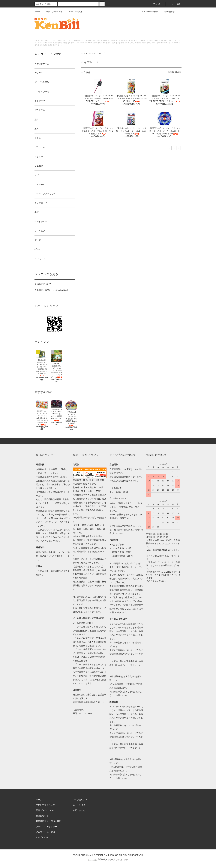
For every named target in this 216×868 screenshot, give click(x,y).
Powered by (108, 860)
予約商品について (43, 284)
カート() (174, 4)
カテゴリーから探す (52, 12)
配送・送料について (45, 810)
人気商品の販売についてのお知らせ (51, 290)
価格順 (171, 72)
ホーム (38, 12)
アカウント (156, 4)
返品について (42, 816)
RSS (38, 837)
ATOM (45, 837)
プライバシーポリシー (46, 827)
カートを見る (79, 805)
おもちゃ (91, 53)
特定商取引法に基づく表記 (49, 821)
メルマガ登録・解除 (148, 12)
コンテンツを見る (73, 12)
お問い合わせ (167, 12)
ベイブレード (100, 53)
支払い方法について (45, 805)
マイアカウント (80, 800)
